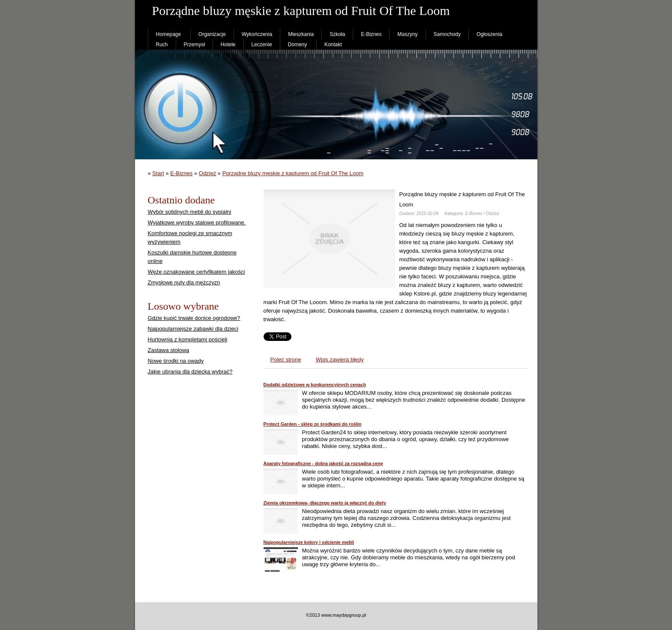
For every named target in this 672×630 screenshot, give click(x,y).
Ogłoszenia (489, 34)
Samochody (447, 34)
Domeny (298, 45)
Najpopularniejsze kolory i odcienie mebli (309, 542)
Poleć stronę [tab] (286, 360)
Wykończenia (257, 34)
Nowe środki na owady (176, 361)
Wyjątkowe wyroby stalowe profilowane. (197, 222)
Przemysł (194, 45)
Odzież (207, 173)
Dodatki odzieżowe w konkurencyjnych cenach (315, 385)
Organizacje (212, 34)
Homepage (169, 34)
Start (158, 173)
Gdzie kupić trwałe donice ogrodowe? (194, 318)
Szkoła (337, 34)
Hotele (228, 45)
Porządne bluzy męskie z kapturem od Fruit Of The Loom (293, 173)
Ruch (162, 45)
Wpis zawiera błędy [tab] (340, 360)
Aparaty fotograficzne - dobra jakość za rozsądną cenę (323, 463)
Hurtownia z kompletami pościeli (188, 339)
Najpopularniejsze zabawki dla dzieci (193, 329)
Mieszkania (301, 34)
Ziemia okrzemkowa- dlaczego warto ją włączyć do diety (325, 503)
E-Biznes (371, 34)
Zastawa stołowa (169, 350)
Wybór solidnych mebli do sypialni (190, 212)
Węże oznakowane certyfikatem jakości (196, 272)
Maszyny (407, 34)
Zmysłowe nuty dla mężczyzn (184, 282)
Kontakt (333, 45)
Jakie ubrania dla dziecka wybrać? (190, 372)
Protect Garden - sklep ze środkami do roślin (313, 424)
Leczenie (262, 45)
